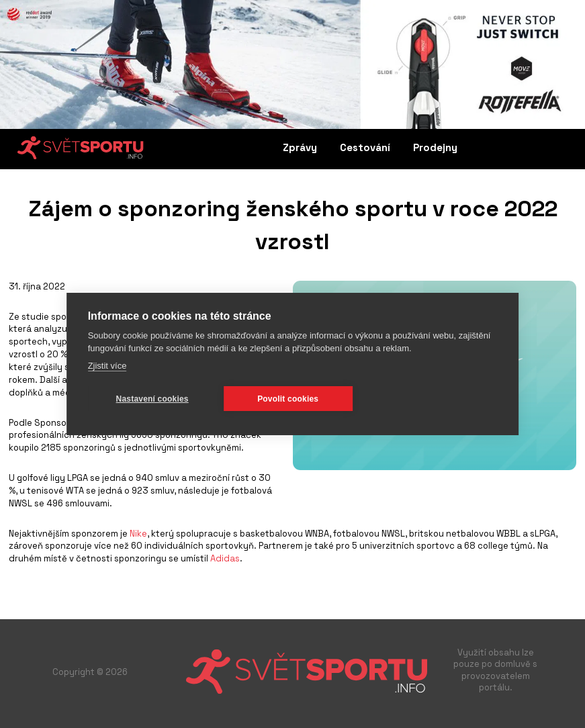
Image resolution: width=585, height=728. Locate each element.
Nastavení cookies (152, 399)
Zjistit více (107, 366)
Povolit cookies (288, 399)
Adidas (225, 558)
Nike (138, 534)
